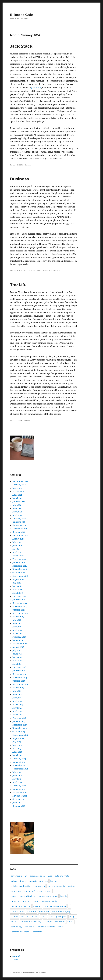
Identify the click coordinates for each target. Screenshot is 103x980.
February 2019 (19, 559)
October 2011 (19, 799)
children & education (21, 886)
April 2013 (17, 752)
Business (19, 179)
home (46, 271)
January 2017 (19, 640)
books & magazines (38, 881)
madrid (52, 271)
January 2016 (19, 671)
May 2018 (17, 586)
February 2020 (19, 519)
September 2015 (20, 684)
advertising (16, 876)
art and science (37, 876)
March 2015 (18, 705)
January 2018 (19, 600)
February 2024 (19, 485)
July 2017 (17, 620)
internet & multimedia (55, 906)
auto (50, 876)
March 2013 (18, 755)
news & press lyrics (58, 917)
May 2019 (17, 549)
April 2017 (17, 630)
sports (71, 922)
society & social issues (54, 922)
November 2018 (20, 569)
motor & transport (29, 917)
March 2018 (18, 593)
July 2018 (17, 583)
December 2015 (20, 674)
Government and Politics (23, 896)
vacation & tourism (20, 932)
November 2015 (20, 677)
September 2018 (20, 576)
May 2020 (17, 512)
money (14, 917)
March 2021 (18, 498)
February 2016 (19, 667)
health (64, 896)
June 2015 (17, 694)
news (57, 271)
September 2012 (20, 769)
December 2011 (20, 792)
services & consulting (31, 922)
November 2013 (20, 728)
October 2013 (19, 732)
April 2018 (17, 590)
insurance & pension (21, 906)
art (26, 876)
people (73, 917)
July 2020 (17, 505)
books (23, 881)
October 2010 (19, 806)
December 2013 (20, 725)
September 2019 (20, 535)
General (28, 165)
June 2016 (17, 654)
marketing (44, 911)
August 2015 (18, 688)
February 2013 (19, 759)
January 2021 (19, 502)
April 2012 (17, 782)
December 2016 (20, 644)
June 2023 (17, 488)
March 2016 (18, 664)
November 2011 (20, 796)
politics (14, 922)
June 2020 (17, 508)
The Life (18, 285)
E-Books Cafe (22, 15)
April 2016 (17, 661)
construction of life (56, 886)
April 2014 (17, 711)
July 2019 (17, 542)
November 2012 (20, 765)
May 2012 (17, 779)
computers (39, 886)
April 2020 (17, 515)
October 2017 (19, 610)
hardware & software (48, 896)
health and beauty (20, 901)
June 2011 (17, 803)
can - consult (38, 271)
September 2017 (20, 613)
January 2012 (19, 789)
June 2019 (17, 546)
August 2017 (18, 617)
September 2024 (20, 481)
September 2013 (20, 735)
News (15, 960)
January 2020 (19, 522)
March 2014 (18, 715)
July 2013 (17, 742)
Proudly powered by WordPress (35, 973)
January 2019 (19, 562)
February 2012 (19, 786)
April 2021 (17, 495)
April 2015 (17, 701)
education (16, 891)
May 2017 (17, 627)
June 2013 (17, 745)
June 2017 (17, 623)
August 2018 (18, 579)
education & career (33, 891)
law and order (18, 911)
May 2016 (17, 657)
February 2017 (19, 637)
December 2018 (20, 566)
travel (60, 927)
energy (48, 891)
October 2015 (19, 681)
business (55, 881)
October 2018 (19, 573)
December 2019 (20, 525)
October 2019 (19, 532)
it (69, 906)
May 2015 (17, 698)
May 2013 (17, 748)
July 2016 (17, 650)
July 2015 (17, 691)
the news (29, 927)
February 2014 (19, 718)
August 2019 (18, 539)
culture (72, 886)
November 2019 (20, 529)
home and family (49, 901)
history (35, 901)
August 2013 (18, 738)
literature (31, 911)
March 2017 (18, 633)
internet (37, 906)
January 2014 (19, 721)
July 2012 (17, 772)
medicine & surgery (61, 911)
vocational (37, 932)
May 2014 (17, 708)
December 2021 (20, 491)
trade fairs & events (46, 927)
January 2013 (19, 762)
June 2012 (17, 776)
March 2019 (18, 556)
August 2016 (18, 647)
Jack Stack (21, 46)
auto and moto (62, 876)
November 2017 (20, 606)
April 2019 (17, 552)
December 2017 (20, 603)
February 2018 (19, 596)
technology (17, 927)
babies (14, 881)
